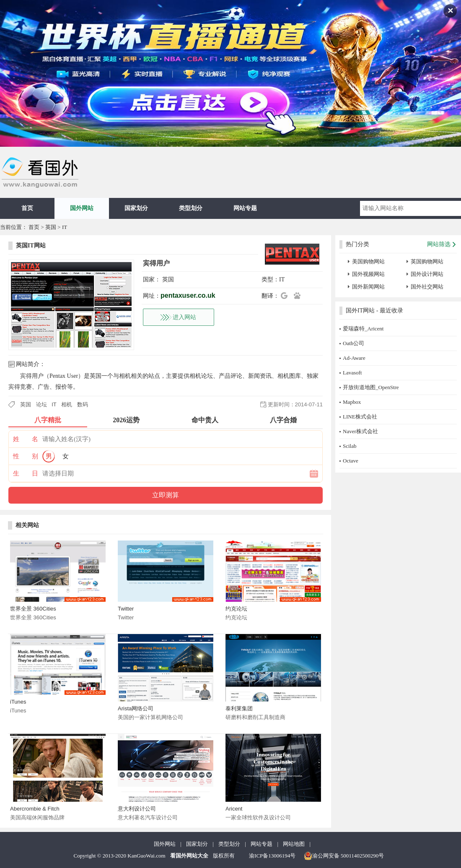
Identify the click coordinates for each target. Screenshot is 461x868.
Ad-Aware (354, 358)
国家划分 (136, 208)
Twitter (126, 609)
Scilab (350, 446)
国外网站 (82, 208)
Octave (351, 461)
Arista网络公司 (136, 708)
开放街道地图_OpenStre (371, 387)
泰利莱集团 (239, 708)
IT (65, 227)
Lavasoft (352, 373)
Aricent (234, 809)
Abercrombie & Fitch (35, 809)
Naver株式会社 (360, 431)
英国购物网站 (427, 261)
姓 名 (26, 439)
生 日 (26, 473)
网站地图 (294, 844)
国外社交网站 (427, 287)
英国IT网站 (31, 246)
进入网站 (184, 317)
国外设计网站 (427, 274)
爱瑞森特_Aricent (363, 329)
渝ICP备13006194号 (272, 856)
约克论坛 (236, 609)
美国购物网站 (368, 261)
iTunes (18, 702)
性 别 (26, 456)
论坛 (41, 404)
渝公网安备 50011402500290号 (344, 856)
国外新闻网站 (368, 287)
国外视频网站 (368, 274)
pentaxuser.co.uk (188, 295)
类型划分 (191, 208)
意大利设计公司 (137, 809)
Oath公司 (354, 343)
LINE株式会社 (360, 417)
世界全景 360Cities (33, 609)
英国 (51, 227)
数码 (83, 404)
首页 (27, 208)
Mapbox (352, 402)
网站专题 (245, 208)
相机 (67, 404)
